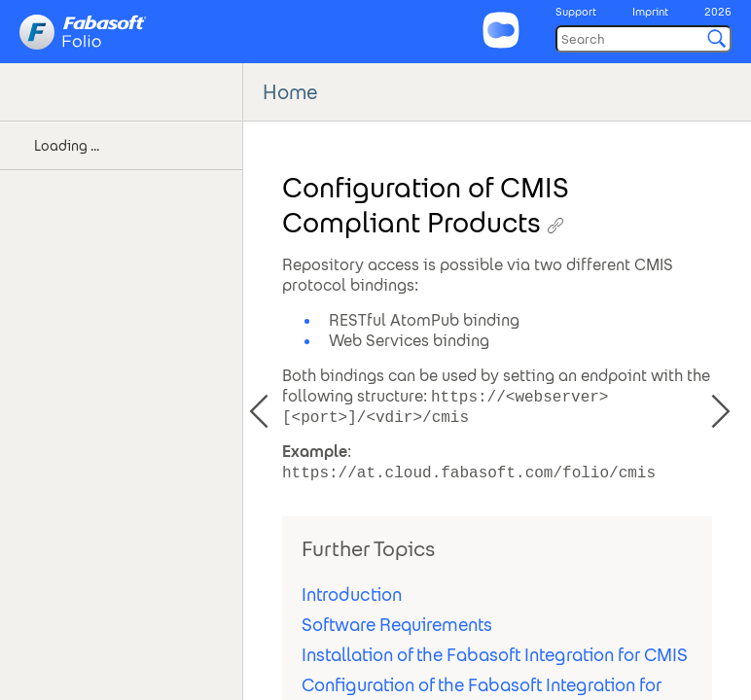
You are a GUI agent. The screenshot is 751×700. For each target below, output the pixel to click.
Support (576, 12)
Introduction (352, 595)
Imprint (650, 12)
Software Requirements (397, 625)
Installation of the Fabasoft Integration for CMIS (495, 655)
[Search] (644, 39)
